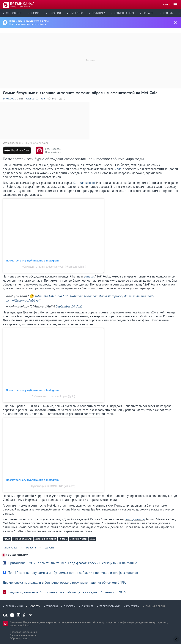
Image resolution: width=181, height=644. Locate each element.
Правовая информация (23, 632)
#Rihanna (76, 296)
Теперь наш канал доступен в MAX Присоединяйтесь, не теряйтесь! (29, 22)
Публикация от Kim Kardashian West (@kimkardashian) (53, 267)
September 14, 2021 (69, 306)
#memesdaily (145, 296)
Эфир (166, 5)
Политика (99, 13)
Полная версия (155, 606)
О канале (88, 606)
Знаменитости (78, 539)
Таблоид (52, 606)
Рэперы (63, 539)
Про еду (168, 13)
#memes (130, 296)
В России (55, 13)
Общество (76, 13)
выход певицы (135, 519)
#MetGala (41, 296)
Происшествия (124, 13)
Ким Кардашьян (84, 183)
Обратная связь (19, 638)
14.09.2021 (9, 99)
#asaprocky (116, 296)
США (92, 539)
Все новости (14, 13)
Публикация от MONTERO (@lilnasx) (53, 486)
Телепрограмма (110, 606)
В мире (36, 13)
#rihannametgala (95, 296)
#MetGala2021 (59, 296)
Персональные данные (23, 635)
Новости (35, 606)
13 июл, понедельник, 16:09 (20, 7)
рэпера (89, 276)
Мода (7, 539)
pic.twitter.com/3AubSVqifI (23, 300)
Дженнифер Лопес (45, 539)
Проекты (70, 606)
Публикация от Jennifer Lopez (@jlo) (53, 396)
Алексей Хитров (35, 99)
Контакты (133, 606)
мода (118, 169)
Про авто (148, 13)
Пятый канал (14, 606)
